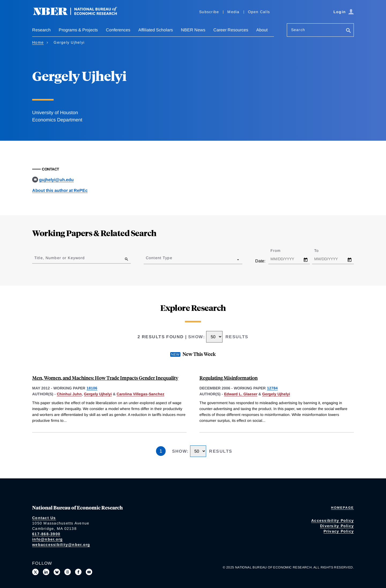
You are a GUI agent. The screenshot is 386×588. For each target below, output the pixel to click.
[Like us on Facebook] (78, 572)
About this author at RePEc (60, 190)
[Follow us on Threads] (68, 572)
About (262, 30)
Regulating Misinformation (229, 378)
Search (298, 30)
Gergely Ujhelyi (98, 394)
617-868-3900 (46, 534)
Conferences (118, 30)
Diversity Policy (337, 526)
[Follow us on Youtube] (89, 572)
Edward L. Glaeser (241, 394)
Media (233, 12)
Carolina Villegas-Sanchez (140, 394)
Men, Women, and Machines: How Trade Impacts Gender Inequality (105, 378)
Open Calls (259, 12)
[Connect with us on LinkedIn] (46, 572)
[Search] (348, 31)
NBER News (193, 30)
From (280, 251)
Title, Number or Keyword (60, 258)
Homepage (342, 508)
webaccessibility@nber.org (61, 545)
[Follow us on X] (35, 572)
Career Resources (231, 30)
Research (41, 30)
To (321, 251)
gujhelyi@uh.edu (56, 180)
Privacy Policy (339, 531)
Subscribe (209, 12)
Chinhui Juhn (69, 394)
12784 (272, 388)
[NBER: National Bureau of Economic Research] (79, 14)
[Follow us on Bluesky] (57, 572)
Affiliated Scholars (156, 30)
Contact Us (44, 518)
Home (38, 42)
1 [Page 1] (161, 451)
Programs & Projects (78, 30)
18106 (92, 388)
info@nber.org (47, 539)
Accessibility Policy (333, 520)
